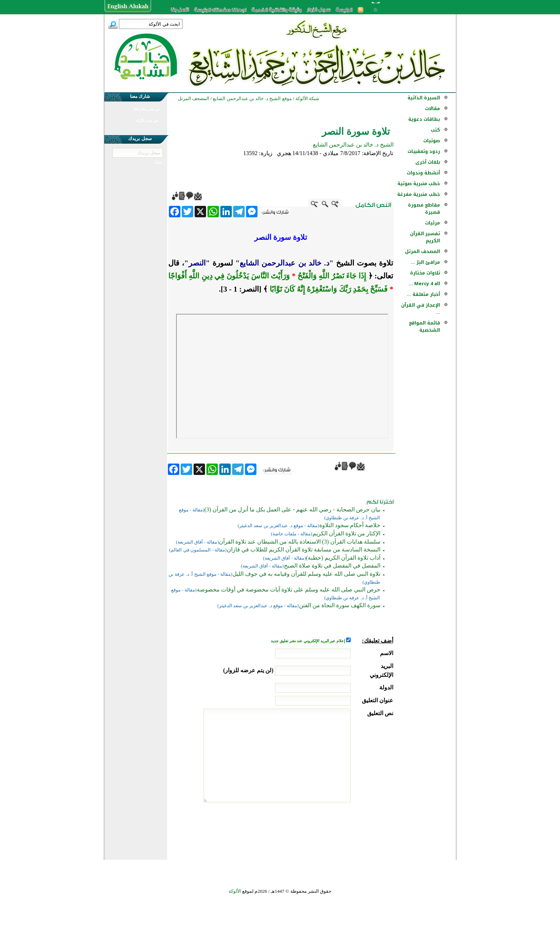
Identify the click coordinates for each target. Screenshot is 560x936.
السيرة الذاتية (424, 98)
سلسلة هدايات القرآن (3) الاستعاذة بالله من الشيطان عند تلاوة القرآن (300, 542)
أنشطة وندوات (423, 173)
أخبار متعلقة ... (423, 294)
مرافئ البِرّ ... (425, 262)
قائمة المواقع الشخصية (424, 326)
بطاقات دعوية (424, 119)
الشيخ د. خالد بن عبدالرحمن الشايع (353, 145)
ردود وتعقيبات (424, 151)
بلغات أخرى (428, 162)
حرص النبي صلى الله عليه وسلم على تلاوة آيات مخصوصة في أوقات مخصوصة (289, 590)
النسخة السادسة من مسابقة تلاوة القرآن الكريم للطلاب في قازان (304, 549)
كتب (435, 130)
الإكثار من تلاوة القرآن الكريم (346, 533)
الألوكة (235, 891)
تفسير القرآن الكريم (425, 237)
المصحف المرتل (422, 251)
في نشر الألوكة (147, 121)
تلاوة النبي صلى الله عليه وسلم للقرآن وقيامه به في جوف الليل (306, 574)
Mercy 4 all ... (424, 284)
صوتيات (432, 141)
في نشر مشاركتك (146, 109)
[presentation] (339, 829)
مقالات (432, 108)
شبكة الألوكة (307, 98)
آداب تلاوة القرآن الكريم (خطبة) (343, 558)
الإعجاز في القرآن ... (421, 309)
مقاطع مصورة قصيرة (424, 209)
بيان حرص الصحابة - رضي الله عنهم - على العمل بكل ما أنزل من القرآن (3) (292, 509)
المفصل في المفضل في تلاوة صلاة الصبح (332, 566)
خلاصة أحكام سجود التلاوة (350, 525)
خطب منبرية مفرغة (419, 194)
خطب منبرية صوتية (419, 184)
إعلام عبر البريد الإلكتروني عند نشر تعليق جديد (308, 641)
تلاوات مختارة (425, 273)
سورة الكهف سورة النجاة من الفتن (340, 605)
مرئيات (432, 223)
